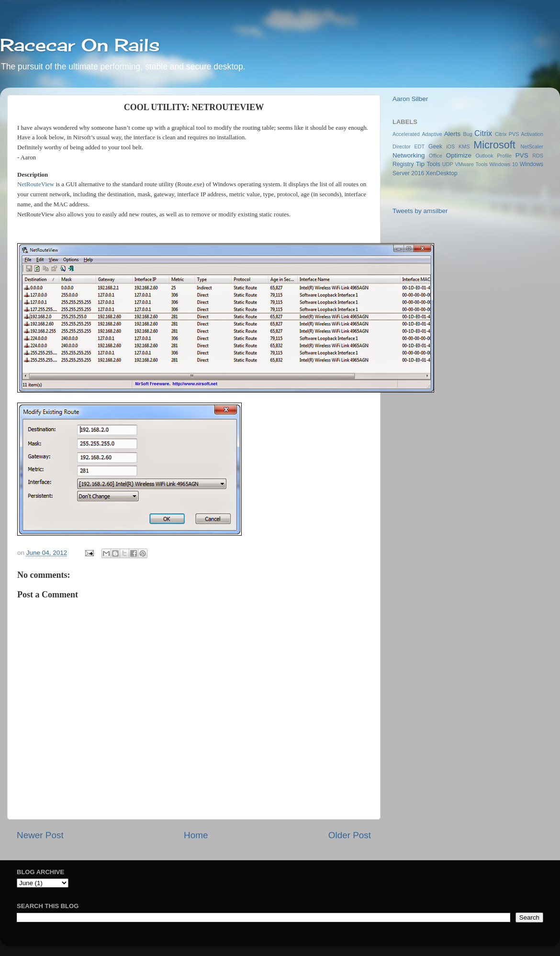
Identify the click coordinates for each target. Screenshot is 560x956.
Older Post (350, 835)
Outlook (484, 156)
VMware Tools (471, 164)
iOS (450, 146)
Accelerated (406, 134)
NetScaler (532, 146)
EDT (420, 146)
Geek (435, 146)
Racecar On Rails (80, 45)
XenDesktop (442, 173)
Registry (403, 164)
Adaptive (432, 134)
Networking (409, 155)
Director (402, 146)
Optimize (459, 155)
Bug (468, 134)
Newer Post (40, 835)
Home (196, 835)
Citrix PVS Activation (519, 134)
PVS (522, 155)
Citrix (483, 133)
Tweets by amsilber (420, 211)
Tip (420, 164)
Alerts (453, 134)
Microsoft (494, 145)
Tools (433, 164)
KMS (464, 146)
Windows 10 (504, 164)
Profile (504, 156)
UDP (448, 164)
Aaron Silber (410, 99)
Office (436, 156)
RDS (538, 156)
